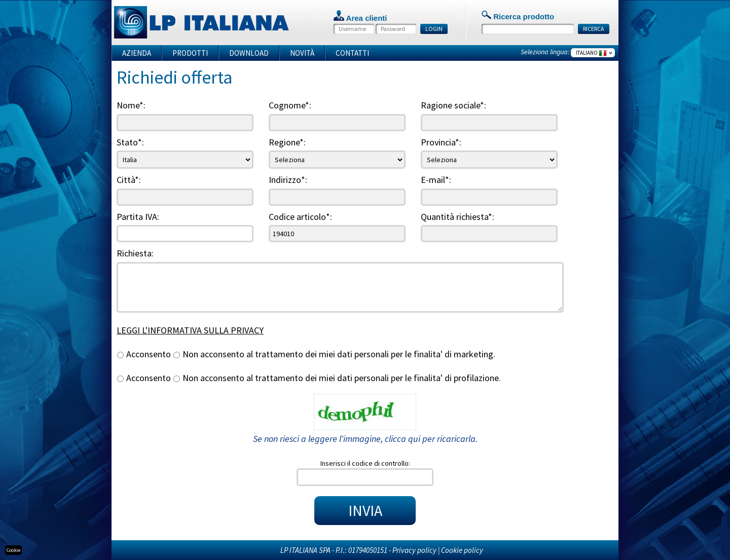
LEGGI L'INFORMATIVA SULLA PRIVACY (190, 330)
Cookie (13, 550)
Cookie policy (462, 550)
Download (249, 53)
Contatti (352, 53)
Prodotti (190, 53)
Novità (302, 53)
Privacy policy (414, 550)
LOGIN (434, 29)
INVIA (365, 510)
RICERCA (594, 29)
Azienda (137, 53)
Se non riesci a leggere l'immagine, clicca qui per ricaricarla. (365, 439)
